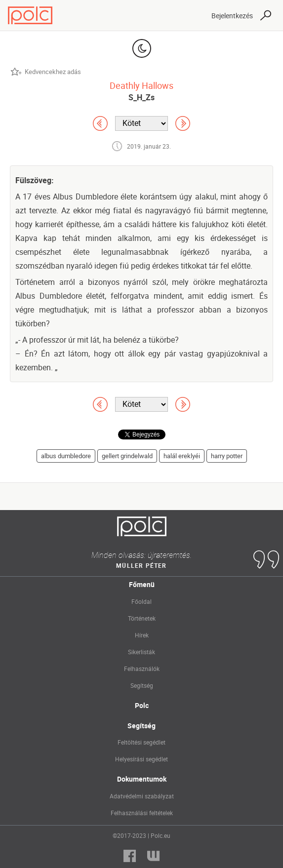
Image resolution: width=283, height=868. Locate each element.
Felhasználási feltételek (142, 813)
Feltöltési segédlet (141, 742)
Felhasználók (142, 669)
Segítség (142, 685)
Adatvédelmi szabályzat (142, 796)
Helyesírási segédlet (141, 759)
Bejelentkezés (232, 16)
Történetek (142, 618)
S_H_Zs (141, 97)
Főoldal (141, 601)
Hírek (142, 635)
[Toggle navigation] (195, 15)
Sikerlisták (141, 652)
